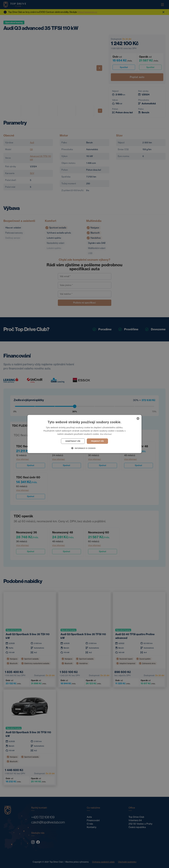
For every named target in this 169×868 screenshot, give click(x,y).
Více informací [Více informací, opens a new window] (106, 434)
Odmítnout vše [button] (73, 441)
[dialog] (84, 434)
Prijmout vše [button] (97, 441)
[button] (84, 448)
